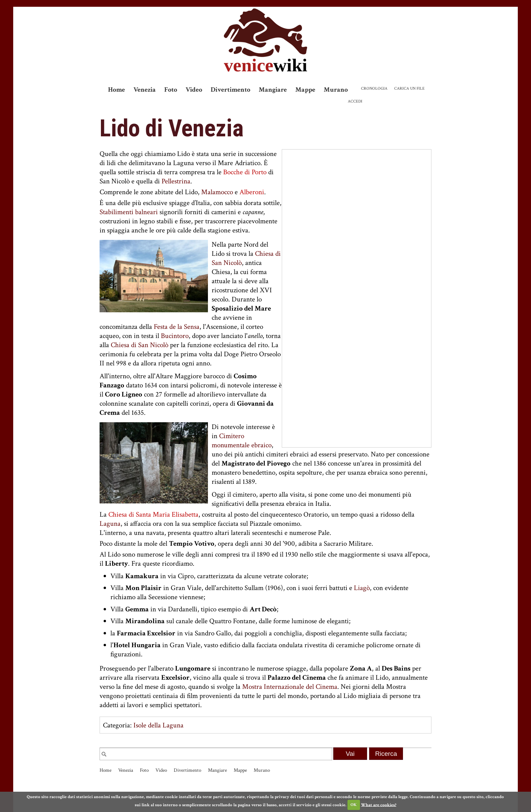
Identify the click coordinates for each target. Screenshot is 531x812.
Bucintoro (175, 336)
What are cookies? (379, 805)
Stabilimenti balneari (129, 212)
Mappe (305, 90)
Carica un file (409, 88)
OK (354, 805)
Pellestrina (176, 181)
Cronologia (374, 88)
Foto (171, 90)
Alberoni (252, 192)
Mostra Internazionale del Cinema (290, 687)
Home (116, 90)
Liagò (362, 588)
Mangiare (273, 90)
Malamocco (217, 192)
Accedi (355, 101)
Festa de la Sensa (177, 327)
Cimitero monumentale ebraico (242, 441)
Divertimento (230, 90)
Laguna (110, 524)
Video (194, 90)
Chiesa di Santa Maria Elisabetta (153, 514)
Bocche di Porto (245, 172)
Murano (336, 90)
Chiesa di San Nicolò (140, 345)
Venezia (145, 90)
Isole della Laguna (158, 725)
